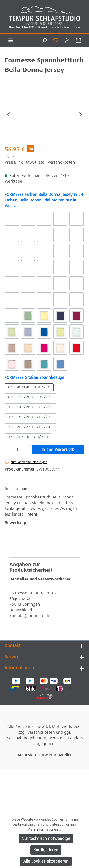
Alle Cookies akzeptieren (46, 861)
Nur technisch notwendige (46, 838)
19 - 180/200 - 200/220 (30, 417)
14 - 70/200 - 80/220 (28, 437)
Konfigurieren (46, 850)
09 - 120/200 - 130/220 (30, 397)
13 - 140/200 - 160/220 (30, 407)
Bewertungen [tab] (43, 523)
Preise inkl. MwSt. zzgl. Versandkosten (40, 162)
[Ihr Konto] (67, 40)
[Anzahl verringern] (10, 450)
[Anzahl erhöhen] (25, 450)
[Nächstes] (81, 114)
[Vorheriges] (8, 114)
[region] (44, 114)
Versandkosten (41, 732)
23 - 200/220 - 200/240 (30, 427)
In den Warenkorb (58, 450)
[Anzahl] (17, 450)
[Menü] (10, 40)
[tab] (43, 501)
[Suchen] (44, 40)
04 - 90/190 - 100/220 (29, 387)
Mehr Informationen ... (44, 829)
